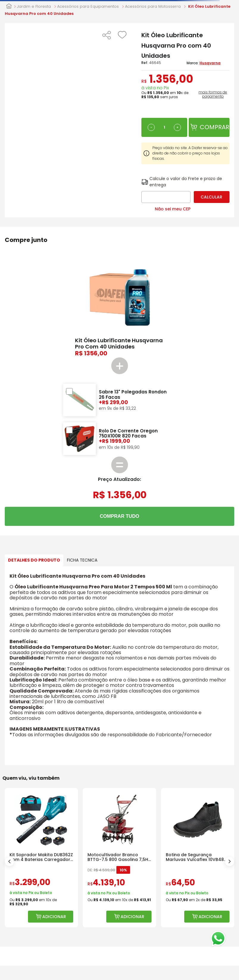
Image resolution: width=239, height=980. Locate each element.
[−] (151, 127)
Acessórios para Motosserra (153, 7)
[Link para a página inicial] (9, 7)
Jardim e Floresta (34, 7)
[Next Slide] (229, 862)
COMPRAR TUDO (119, 516)
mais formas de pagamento (213, 94)
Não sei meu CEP (173, 209)
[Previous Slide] (10, 862)
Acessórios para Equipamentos (88, 7)
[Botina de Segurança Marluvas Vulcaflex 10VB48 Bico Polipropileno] (198, 858)
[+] (177, 127)
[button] (107, 36)
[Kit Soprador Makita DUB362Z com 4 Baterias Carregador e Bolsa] (41, 858)
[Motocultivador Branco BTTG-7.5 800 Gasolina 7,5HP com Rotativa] (119, 858)
